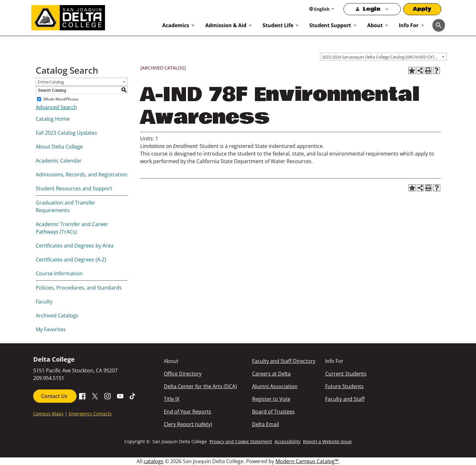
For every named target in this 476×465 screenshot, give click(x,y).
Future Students (344, 386)
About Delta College (59, 147)
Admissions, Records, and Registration (82, 174)
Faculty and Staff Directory (284, 361)
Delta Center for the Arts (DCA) (200, 386)
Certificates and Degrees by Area (75, 246)
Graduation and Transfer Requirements (65, 206)
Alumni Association (275, 386)
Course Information (59, 273)
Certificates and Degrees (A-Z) (71, 260)
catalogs (154, 461)
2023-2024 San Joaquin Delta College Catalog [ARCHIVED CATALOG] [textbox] (384, 57)
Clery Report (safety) (188, 424)
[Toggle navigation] (439, 25)
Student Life (278, 25)
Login (371, 9)
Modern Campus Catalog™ (307, 461)
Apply (422, 9)
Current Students (346, 374)
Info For (409, 25)
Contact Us (55, 396)
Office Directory (183, 374)
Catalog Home (53, 119)
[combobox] (383, 57)
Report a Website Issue (327, 441)
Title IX (172, 399)
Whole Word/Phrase (61, 99)
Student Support (330, 25)
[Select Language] (322, 9)
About (375, 25)
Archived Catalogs (57, 315)
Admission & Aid (226, 25)
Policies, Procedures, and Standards (79, 288)
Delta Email (266, 424)
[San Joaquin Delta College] (94, 16)
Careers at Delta (271, 374)
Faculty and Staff (345, 399)
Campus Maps (48, 414)
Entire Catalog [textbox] (51, 82)
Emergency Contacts (90, 414)
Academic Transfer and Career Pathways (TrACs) (72, 228)
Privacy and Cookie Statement (241, 441)
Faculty (44, 302)
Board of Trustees (273, 412)
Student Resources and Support (74, 188)
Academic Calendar (59, 161)
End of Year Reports (188, 412)
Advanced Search (56, 107)
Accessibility (287, 441)
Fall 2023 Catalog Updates (66, 133)
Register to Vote (271, 399)
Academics (176, 25)
